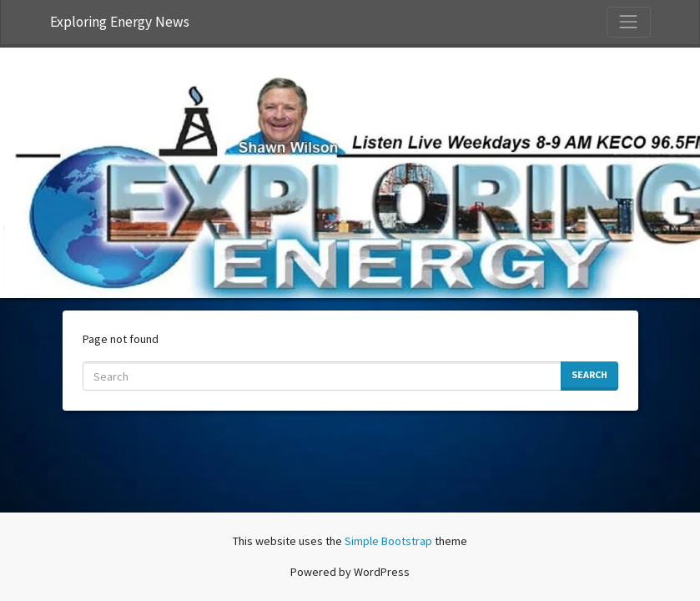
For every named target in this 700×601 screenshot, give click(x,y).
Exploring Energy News (120, 22)
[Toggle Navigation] (628, 22)
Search (589, 374)
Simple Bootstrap (388, 541)
